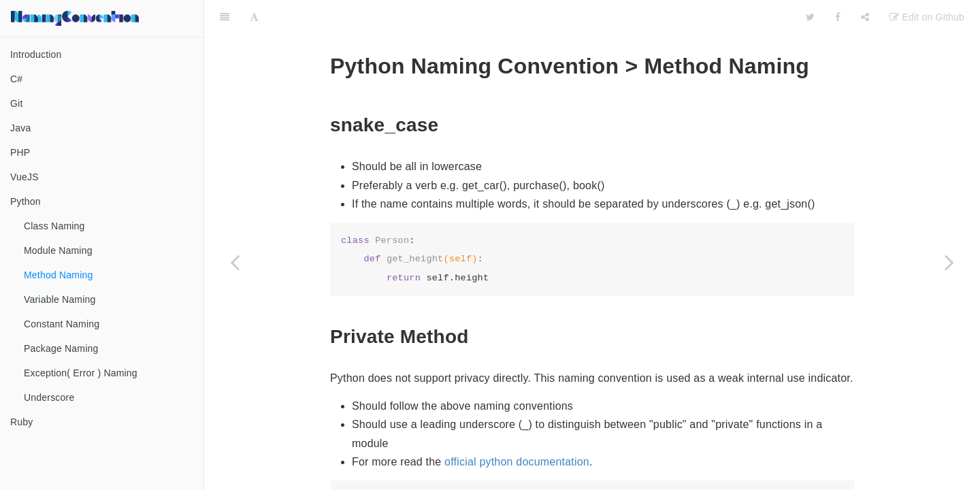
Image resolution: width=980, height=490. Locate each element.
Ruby (21, 422)
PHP (20, 152)
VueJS (24, 177)
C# (16, 79)
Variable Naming (60, 299)
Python (26, 201)
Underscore (49, 397)
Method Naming (58, 275)
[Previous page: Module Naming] (235, 262)
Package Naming (61, 348)
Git (17, 103)
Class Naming (54, 226)
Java (20, 128)
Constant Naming (62, 324)
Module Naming (58, 250)
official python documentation (517, 450)
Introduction (36, 54)
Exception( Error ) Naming (81, 373)
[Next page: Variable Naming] (949, 262)
